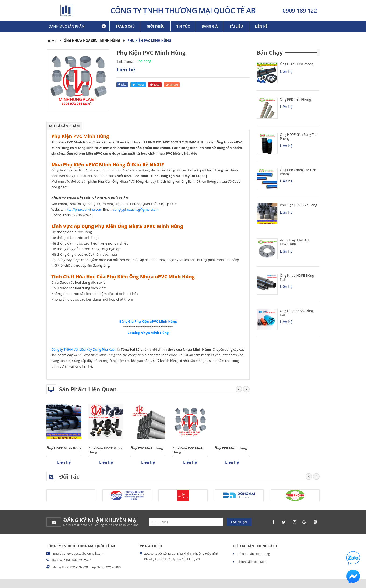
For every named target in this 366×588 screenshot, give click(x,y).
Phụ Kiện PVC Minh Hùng (188, 450)
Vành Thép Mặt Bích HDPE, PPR (295, 242)
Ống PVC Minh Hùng (147, 448)
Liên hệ (261, 26)
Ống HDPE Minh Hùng (64, 448)
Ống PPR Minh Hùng (231, 448)
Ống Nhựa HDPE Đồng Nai (297, 277)
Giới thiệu (155, 26)
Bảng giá (210, 26)
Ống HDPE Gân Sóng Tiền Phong (299, 136)
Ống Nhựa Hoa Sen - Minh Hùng (92, 40)
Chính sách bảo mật (251, 562)
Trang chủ (125, 26)
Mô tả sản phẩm (65, 126)
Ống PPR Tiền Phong (295, 99)
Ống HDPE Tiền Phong (297, 64)
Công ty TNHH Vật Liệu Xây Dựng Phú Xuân (84, 349)
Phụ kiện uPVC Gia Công (298, 205)
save (155, 85)
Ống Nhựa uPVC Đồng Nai (297, 313)
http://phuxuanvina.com (84, 209)
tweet (138, 85)
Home (51, 41)
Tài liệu (236, 26)
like (122, 85)
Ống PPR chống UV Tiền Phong (298, 172)
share (172, 85)
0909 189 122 (300, 10)
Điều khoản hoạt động (253, 554)
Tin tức (183, 26)
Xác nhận (239, 522)
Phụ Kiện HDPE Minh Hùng (105, 450)
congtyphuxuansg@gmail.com (136, 209)
